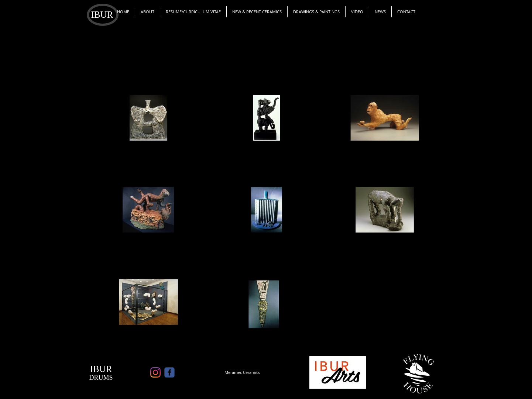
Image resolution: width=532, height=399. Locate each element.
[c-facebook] (169, 372)
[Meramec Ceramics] (242, 372)
